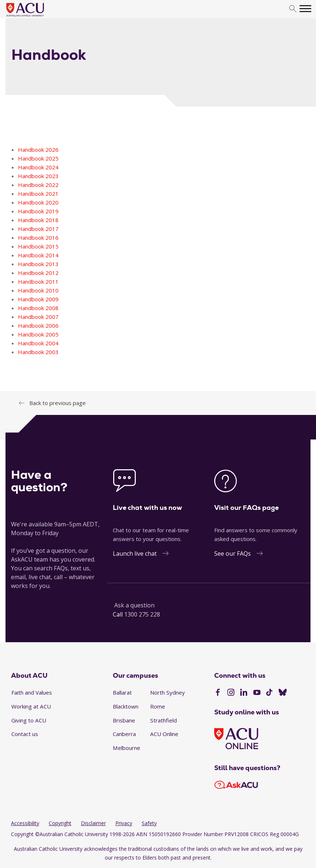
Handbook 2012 (38, 273)
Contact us (25, 734)
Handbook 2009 (38, 299)
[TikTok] (269, 693)
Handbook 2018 (38, 220)
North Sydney (168, 692)
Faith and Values (32, 692)
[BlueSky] (283, 693)
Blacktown (126, 706)
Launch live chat (135, 553)
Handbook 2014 (38, 255)
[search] (293, 9)
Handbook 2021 (38, 194)
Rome (158, 706)
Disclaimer (93, 823)
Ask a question (134, 605)
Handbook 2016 (38, 238)
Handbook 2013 (38, 264)
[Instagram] (231, 693)
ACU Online (164, 734)
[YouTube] (257, 693)
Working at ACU (31, 706)
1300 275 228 (142, 614)
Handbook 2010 (38, 290)
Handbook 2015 (38, 246)
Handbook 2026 (38, 150)
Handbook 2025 (38, 158)
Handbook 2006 (38, 325)
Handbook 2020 (38, 202)
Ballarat (122, 692)
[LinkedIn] (244, 693)
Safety (149, 823)
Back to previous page (57, 403)
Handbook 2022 (38, 185)
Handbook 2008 (38, 308)
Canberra (124, 734)
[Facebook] (218, 693)
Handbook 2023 (38, 176)
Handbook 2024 (38, 167)
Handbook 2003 (38, 352)
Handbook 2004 (38, 343)
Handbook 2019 (38, 211)
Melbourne (127, 748)
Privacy (124, 823)
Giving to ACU (29, 720)
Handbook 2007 (38, 317)
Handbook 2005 (38, 334)
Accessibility (25, 823)
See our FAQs (233, 553)
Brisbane (124, 720)
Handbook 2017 (38, 229)
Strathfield (163, 720)
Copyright (60, 823)
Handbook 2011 (38, 282)
